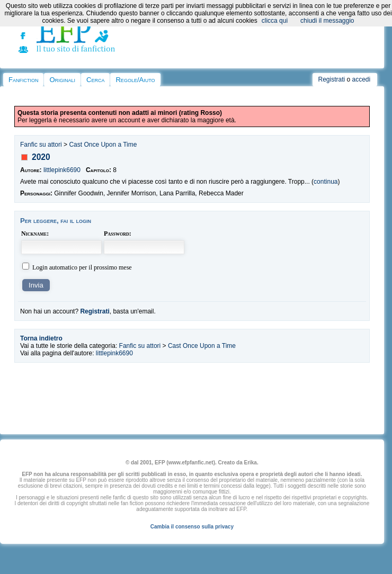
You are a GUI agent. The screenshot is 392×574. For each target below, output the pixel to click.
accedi (362, 79)
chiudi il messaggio (327, 21)
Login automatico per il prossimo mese (82, 267)
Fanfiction (23, 80)
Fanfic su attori (41, 145)
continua (326, 182)
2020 (41, 157)
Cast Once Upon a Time (103, 145)
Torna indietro (41, 338)
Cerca (95, 80)
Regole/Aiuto (135, 80)
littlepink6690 (62, 170)
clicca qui (275, 21)
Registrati (331, 79)
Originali (62, 80)
